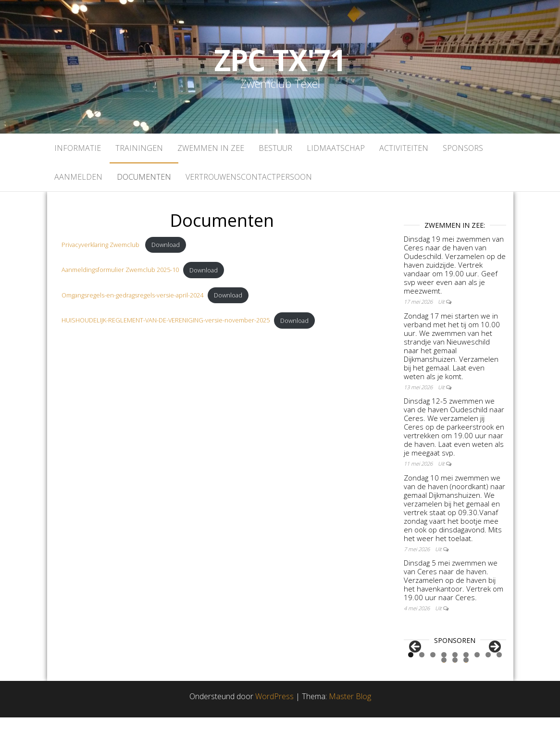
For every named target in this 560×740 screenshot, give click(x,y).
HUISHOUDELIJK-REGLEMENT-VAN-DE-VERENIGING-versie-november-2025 (166, 321)
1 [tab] (411, 678)
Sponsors (463, 148)
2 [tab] (422, 678)
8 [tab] (488, 678)
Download (166, 245)
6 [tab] (466, 678)
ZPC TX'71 (280, 60)
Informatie (78, 148)
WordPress (274, 719)
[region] (455, 661)
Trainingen (139, 148)
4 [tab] (444, 678)
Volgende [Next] (494, 659)
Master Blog (350, 719)
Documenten (144, 177)
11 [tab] (455, 683)
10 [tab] (444, 683)
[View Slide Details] (429, 661)
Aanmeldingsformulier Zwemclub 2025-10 (120, 270)
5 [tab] (455, 678)
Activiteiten (404, 148)
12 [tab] (466, 683)
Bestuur (275, 148)
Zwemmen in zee (211, 148)
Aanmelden (78, 177)
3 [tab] (433, 678)
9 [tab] (499, 678)
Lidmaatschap (336, 148)
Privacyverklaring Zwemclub (101, 245)
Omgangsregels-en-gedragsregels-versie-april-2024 (132, 295)
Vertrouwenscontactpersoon (249, 177)
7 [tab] (477, 678)
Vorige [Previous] (416, 659)
